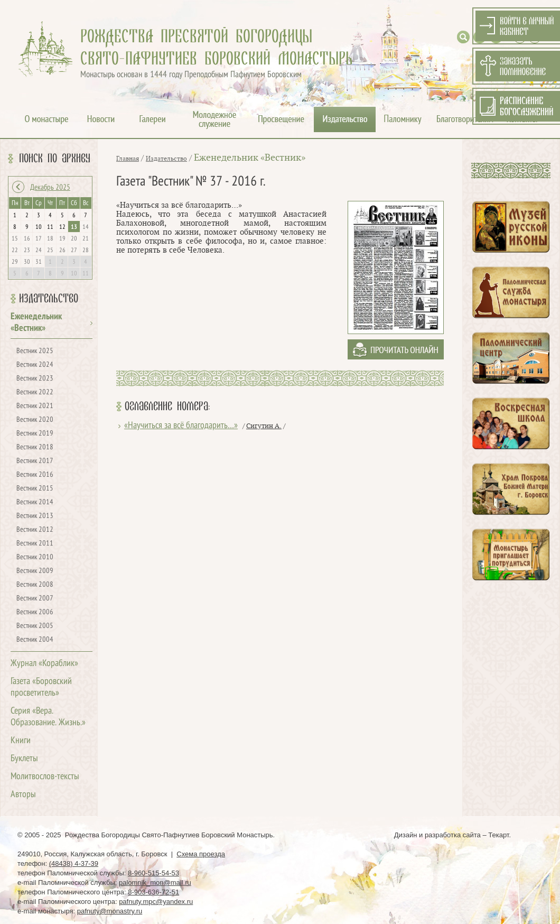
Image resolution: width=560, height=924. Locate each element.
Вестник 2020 (35, 420)
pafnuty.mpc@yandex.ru (156, 902)
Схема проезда (201, 854)
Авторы (23, 795)
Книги (21, 741)
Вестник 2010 (35, 557)
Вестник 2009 (35, 571)
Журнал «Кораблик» (44, 664)
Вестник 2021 (35, 406)
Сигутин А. (264, 426)
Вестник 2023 (35, 379)
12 (62, 227)
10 (39, 227)
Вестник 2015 (35, 489)
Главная (128, 159)
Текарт (498, 835)
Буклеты (24, 759)
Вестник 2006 (35, 612)
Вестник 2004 (35, 640)
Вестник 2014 (35, 502)
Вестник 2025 (35, 351)
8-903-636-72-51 (153, 892)
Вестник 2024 (35, 365)
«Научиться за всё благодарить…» (181, 426)
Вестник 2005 (35, 626)
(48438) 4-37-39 (74, 863)
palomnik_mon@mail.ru (155, 883)
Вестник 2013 (35, 516)
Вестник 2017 (35, 461)
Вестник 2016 (35, 475)
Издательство (49, 299)
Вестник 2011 (35, 544)
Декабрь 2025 (50, 188)
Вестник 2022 (35, 392)
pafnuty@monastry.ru (110, 911)
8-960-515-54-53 (153, 873)
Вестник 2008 (35, 585)
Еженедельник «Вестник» (250, 158)
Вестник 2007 (35, 599)
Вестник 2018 (35, 447)
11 (50, 227)
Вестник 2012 (35, 530)
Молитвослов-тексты (45, 777)
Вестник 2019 (35, 434)
